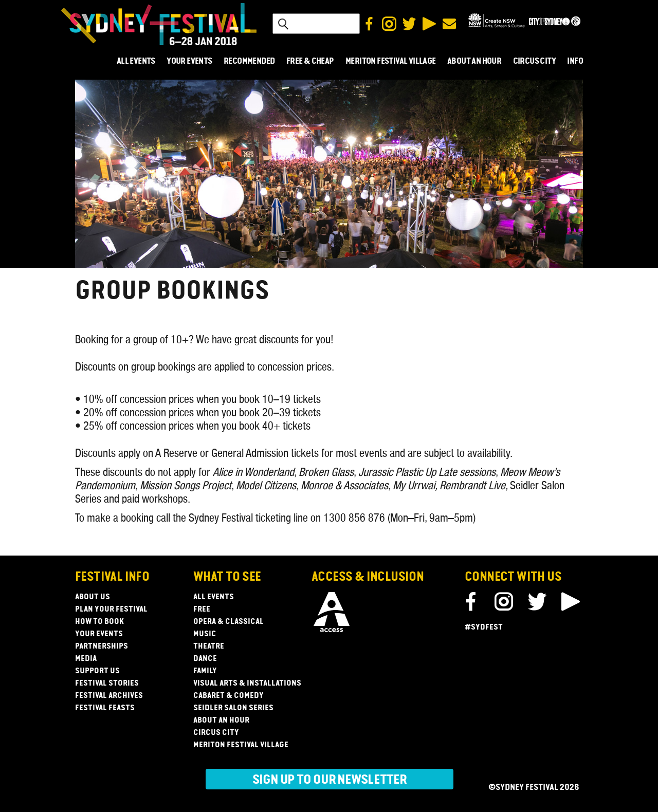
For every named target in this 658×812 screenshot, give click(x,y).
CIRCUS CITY (534, 61)
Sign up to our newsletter (330, 780)
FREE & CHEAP (310, 61)
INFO (575, 61)
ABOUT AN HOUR (474, 61)
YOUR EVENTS (189, 61)
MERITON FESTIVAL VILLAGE (391, 61)
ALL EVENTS (136, 61)
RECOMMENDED (249, 61)
